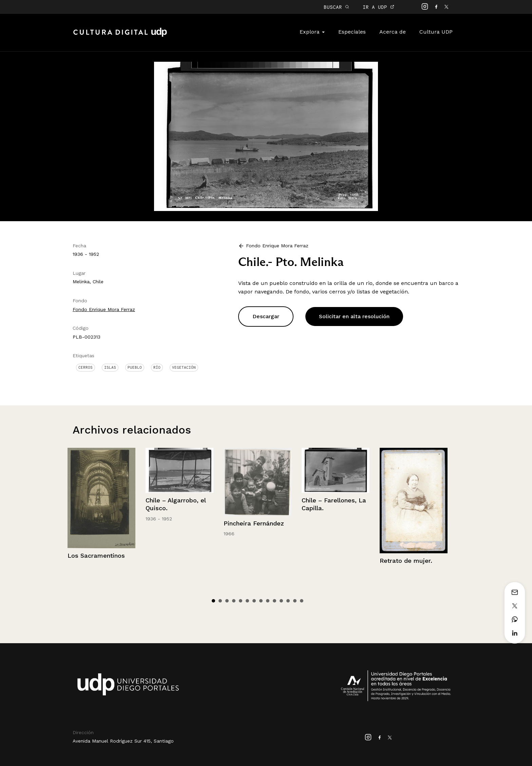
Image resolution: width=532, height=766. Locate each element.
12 (288, 601)
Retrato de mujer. (406, 561)
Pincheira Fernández (254, 523)
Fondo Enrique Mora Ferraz (104, 309)
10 (274, 601)
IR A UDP (378, 7)
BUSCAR (336, 7)
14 (302, 601)
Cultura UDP (436, 32)
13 (295, 601)
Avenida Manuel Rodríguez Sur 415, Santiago (123, 741)
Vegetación (184, 367)
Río (157, 367)
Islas (110, 367)
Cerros (85, 367)
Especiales (352, 32)
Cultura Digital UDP (120, 36)
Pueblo (135, 367)
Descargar (266, 316)
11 (281, 601)
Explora (312, 32)
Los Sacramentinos (96, 556)
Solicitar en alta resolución (354, 316)
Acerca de (393, 32)
